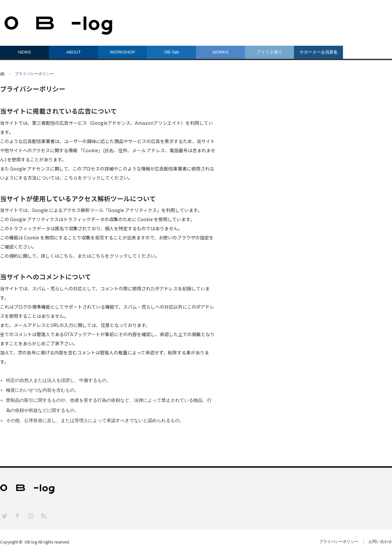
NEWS (25, 52)
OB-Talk (171, 52)
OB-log (31, 542)
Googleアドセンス (111, 123)
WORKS (220, 52)
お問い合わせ (380, 542)
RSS (43, 516)
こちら (71, 178)
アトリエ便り (269, 52)
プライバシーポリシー (339, 542)
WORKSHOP (122, 52)
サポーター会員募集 (319, 52)
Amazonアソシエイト (158, 123)
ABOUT (74, 52)
